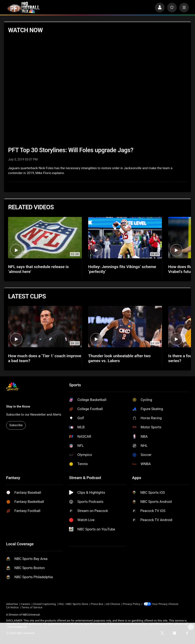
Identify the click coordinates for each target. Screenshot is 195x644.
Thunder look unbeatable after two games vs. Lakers (119, 358)
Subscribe (16, 425)
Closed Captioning (44, 604)
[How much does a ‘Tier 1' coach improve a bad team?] (45, 327)
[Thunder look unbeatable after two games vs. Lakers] (125, 327)
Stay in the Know (18, 406)
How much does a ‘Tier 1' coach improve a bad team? (45, 358)
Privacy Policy (132, 604)
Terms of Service (32, 607)
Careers (25, 604)
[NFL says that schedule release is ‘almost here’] (45, 238)
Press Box (97, 604)
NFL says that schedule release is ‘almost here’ (38, 269)
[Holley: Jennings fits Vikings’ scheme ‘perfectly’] (125, 238)
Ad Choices (113, 604)
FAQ (61, 604)
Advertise (12, 604)
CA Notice (12, 607)
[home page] (23, 8)
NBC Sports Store (77, 604)
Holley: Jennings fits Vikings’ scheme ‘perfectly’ (122, 269)
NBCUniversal (31, 615)
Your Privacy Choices (165, 604)
